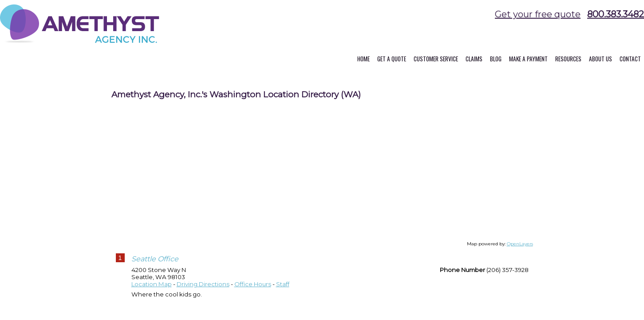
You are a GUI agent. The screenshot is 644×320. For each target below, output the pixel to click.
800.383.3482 (616, 14)
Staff (283, 291)
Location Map (152, 291)
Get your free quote (538, 14)
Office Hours (253, 291)
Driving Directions (203, 291)
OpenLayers (520, 251)
